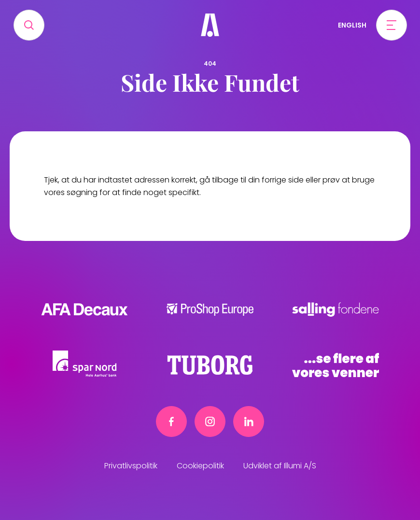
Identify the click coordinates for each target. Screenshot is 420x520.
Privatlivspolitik (131, 466)
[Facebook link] (171, 422)
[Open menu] (392, 25)
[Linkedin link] (249, 422)
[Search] (29, 25)
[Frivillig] (210, 25)
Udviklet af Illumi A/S (280, 466)
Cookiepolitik (200, 466)
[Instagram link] (210, 422)
